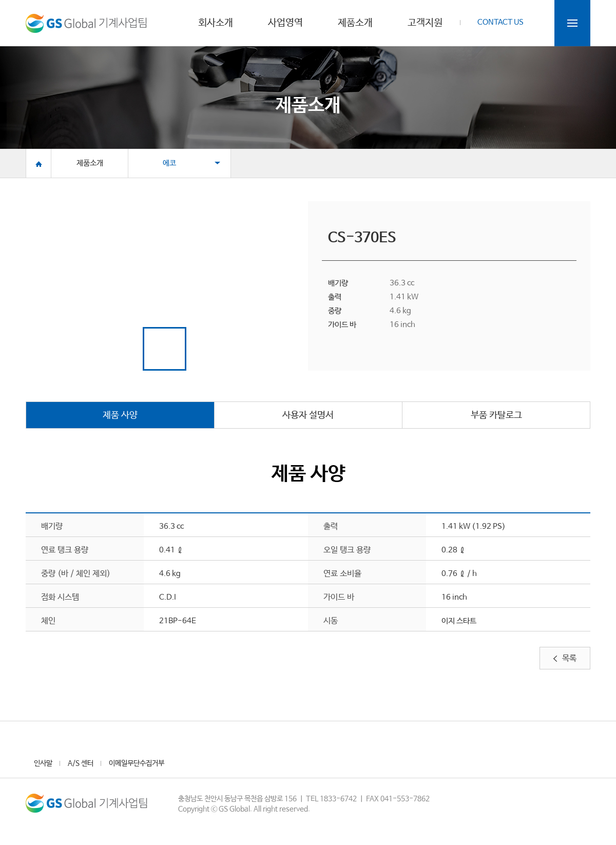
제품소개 (355, 24)
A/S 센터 (81, 763)
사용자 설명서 (308, 415)
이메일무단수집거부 (137, 763)
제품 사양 (120, 415)
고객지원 (425, 24)
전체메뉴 (572, 23)
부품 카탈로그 (496, 415)
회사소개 (216, 24)
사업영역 (285, 24)
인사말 (43, 763)
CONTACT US (500, 23)
